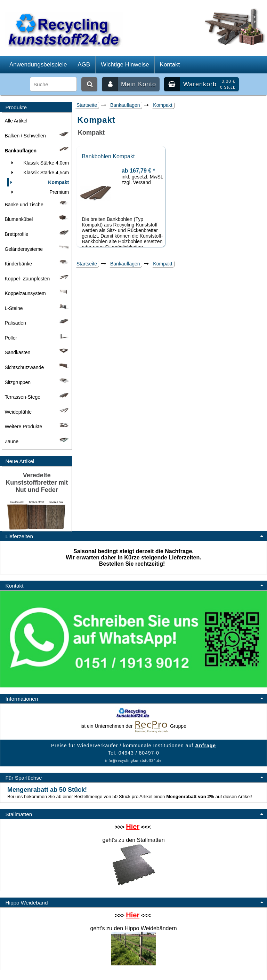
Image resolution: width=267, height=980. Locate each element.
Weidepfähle (37, 412)
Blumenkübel (37, 219)
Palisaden (37, 323)
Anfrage (205, 746)
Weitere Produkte (37, 427)
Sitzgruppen (37, 382)
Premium (39, 192)
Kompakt (163, 105)
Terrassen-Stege (37, 397)
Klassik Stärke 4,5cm (39, 173)
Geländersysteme (37, 249)
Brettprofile (37, 234)
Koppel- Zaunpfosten (37, 279)
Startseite (87, 105)
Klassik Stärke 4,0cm (39, 163)
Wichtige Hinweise (125, 65)
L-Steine (37, 308)
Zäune (37, 441)
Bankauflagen (125, 105)
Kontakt (170, 65)
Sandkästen (37, 352)
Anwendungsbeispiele (38, 65)
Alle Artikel (16, 121)
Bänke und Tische (37, 205)
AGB (84, 65)
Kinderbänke (37, 264)
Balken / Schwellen (37, 136)
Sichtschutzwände (37, 367)
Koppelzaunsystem (37, 293)
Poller (37, 338)
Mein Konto (129, 84)
